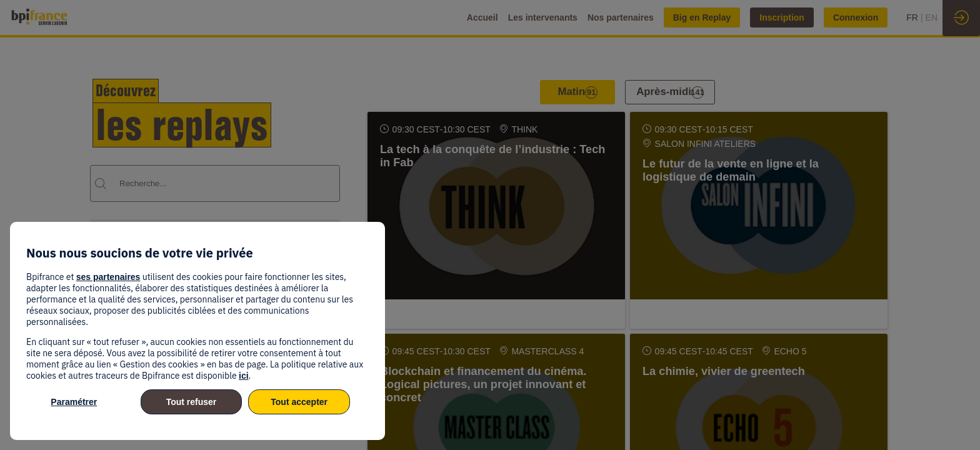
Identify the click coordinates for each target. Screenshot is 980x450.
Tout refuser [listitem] (192, 402)
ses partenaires (108, 277)
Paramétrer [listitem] (74, 402)
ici (244, 376)
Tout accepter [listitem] (299, 402)
